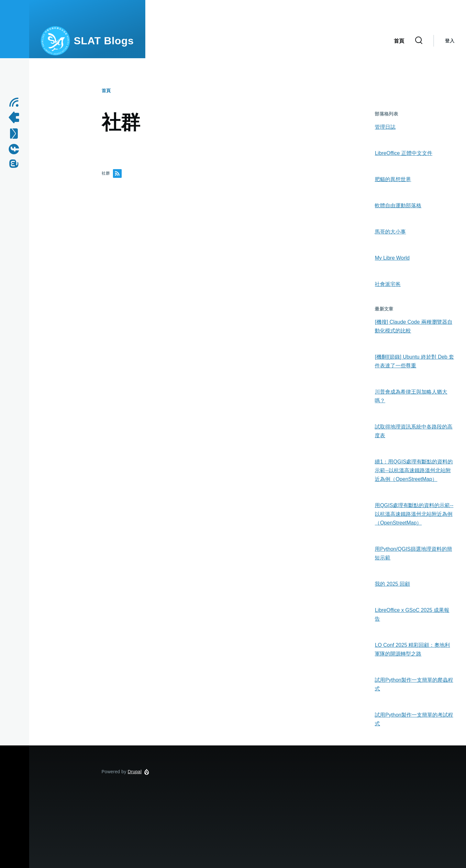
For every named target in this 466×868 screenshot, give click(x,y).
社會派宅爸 (388, 284)
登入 (450, 41)
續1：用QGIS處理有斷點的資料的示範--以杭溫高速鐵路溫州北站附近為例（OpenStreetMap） (414, 470)
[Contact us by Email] (16, 134)
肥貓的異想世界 (393, 179)
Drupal (135, 772)
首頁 (106, 91)
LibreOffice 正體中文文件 (404, 153)
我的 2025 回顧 (392, 584)
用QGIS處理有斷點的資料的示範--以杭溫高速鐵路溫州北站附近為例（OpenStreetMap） (414, 514)
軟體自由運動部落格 (398, 206)
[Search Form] (419, 41)
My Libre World (392, 258)
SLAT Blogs (104, 41)
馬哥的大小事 (390, 232)
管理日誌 (385, 127)
